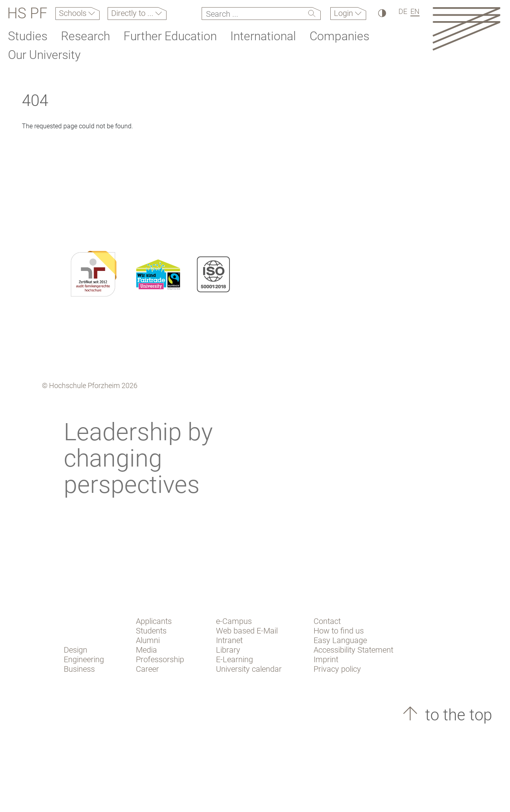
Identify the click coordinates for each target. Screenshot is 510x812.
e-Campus (234, 621)
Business (79, 669)
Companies (339, 36)
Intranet (229, 640)
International (263, 36)
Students (151, 631)
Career (147, 669)
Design (76, 650)
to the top (457, 715)
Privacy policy (337, 669)
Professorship (160, 659)
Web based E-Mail (247, 631)
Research (85, 36)
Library (228, 650)
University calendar (249, 669)
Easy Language (340, 640)
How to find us (339, 631)
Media (146, 650)
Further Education (170, 36)
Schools (74, 13)
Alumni (148, 640)
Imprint (326, 659)
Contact (327, 621)
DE (403, 11)
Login (344, 13)
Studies (28, 36)
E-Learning (234, 659)
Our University (44, 55)
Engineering (84, 659)
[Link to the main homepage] (466, 28)
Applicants (154, 621)
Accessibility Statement (353, 650)
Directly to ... (133, 13)
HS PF (27, 14)
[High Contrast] (382, 13)
